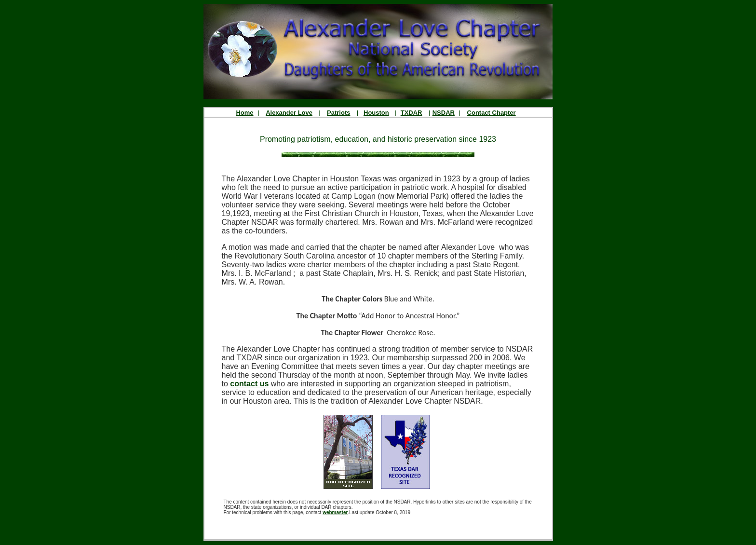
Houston (376, 113)
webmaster (335, 512)
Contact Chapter (492, 113)
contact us (249, 384)
